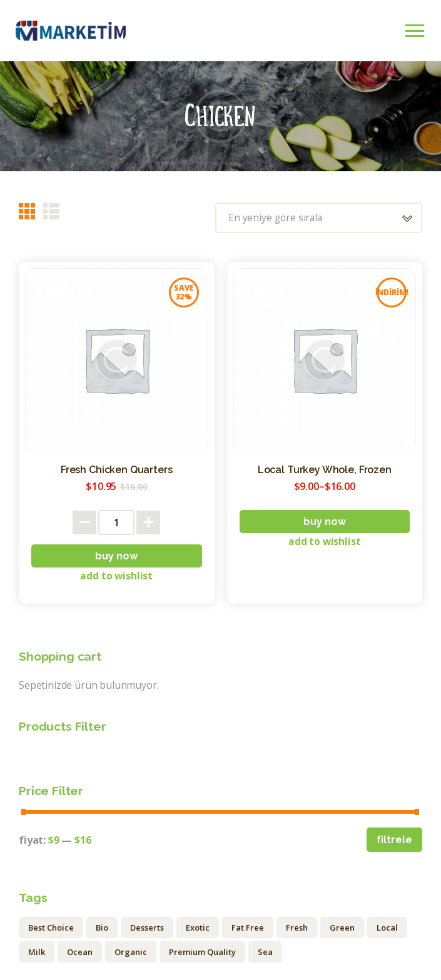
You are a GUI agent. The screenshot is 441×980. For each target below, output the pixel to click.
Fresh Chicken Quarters (116, 470)
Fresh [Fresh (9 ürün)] (297, 929)
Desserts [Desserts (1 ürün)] (147, 929)
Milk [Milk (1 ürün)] (37, 953)
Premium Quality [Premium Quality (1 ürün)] (202, 953)
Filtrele (394, 841)
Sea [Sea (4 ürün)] (265, 953)
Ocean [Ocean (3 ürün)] (80, 953)
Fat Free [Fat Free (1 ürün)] (248, 929)
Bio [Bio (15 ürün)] (102, 929)
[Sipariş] (314, 218)
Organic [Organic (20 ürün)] (131, 953)
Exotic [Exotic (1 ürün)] (198, 929)
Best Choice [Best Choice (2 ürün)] (51, 929)
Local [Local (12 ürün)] (387, 929)
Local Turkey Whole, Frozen (325, 470)
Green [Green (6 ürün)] (342, 929)
